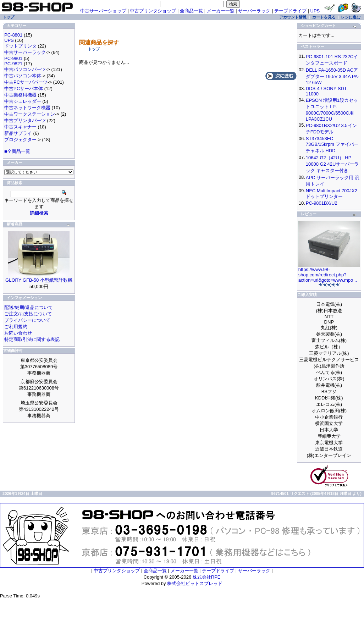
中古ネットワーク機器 (27, 108)
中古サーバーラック (25, 52)
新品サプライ (18, 133)
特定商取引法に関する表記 (32, 339)
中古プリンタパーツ (25, 120)
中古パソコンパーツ (25, 69)
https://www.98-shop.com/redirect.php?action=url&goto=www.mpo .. (328, 275)
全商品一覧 (191, 11)
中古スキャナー (20, 127)
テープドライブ (290, 11)
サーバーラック (254, 11)
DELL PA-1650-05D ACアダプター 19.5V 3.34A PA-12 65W (333, 76)
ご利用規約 (16, 327)
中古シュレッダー (23, 101)
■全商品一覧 (17, 151)
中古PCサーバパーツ (26, 82)
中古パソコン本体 (23, 76)
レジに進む (351, 17)
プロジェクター (20, 140)
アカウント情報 (293, 17)
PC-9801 (13, 58)
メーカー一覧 (221, 11)
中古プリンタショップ (153, 11)
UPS (315, 11)
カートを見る (324, 17)
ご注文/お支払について (28, 314)
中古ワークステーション (30, 114)
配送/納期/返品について (29, 307)
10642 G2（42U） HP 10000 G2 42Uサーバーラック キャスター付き (332, 164)
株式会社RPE (207, 577)
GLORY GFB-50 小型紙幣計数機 (39, 280)
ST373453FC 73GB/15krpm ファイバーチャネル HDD (332, 145)
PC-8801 (13, 35)
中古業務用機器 (20, 95)
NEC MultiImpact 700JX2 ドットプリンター (332, 194)
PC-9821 (13, 64)
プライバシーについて (27, 320)
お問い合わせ (18, 333)
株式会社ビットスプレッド (195, 583)
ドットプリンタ (20, 46)
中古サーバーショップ (103, 11)
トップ (94, 49)
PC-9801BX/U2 (322, 203)
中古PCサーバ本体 (24, 89)
